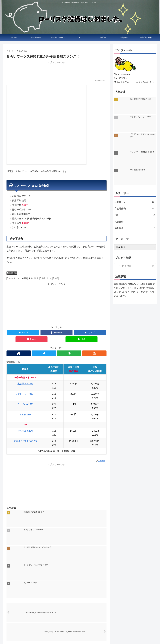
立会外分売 (13, 273)
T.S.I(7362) (25, 414)
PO (135, 215)
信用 (56, 278)
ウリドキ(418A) (25, 404)
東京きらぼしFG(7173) (25, 441)
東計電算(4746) (25, 384)
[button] (154, 266)
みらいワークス (14, 278)
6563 (25, 278)
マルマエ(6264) (25, 431)
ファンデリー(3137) (25, 394)
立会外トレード (135, 202)
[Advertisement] (56, 70)
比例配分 (135, 222)
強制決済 (135, 228)
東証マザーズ (46, 278)
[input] (135, 266)
